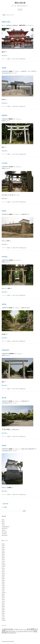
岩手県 (3, 546)
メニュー (20, 9)
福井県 (3, 572)
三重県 (3, 582)
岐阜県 (3, 577)
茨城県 (3, 554)
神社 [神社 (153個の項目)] (36, 631)
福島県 (3, 553)
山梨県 (3, 573)
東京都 (3, 563)
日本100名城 (5, 73)
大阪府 (3, 587)
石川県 (3, 570)
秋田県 (3, 549)
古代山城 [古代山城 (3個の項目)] (24, 630)
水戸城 (3, 525)
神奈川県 (4, 565)
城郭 (14, 106)
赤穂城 (4, 68)
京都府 (3, 586)
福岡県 (3, 610)
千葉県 (3, 561)
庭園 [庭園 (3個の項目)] (10, 632)
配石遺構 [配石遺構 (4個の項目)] (9, 633)
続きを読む (5, 55)
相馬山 (3, 520)
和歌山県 (4, 592)
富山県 (3, 568)
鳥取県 (3, 594)
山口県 (3, 601)
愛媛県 (3, 606)
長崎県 (3, 613)
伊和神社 (5, 257)
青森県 (3, 544)
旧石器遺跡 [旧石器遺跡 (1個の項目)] (17, 632)
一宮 (7, 121)
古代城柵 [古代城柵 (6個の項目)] (16, 629)
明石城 (4, 398)
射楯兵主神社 (6, 22)
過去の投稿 (5, 504)
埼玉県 (3, 560)
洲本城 (4, 304)
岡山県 (3, 598)
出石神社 (5, 163)
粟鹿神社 (5, 115)
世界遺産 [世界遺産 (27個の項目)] (10, 629)
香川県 (3, 605)
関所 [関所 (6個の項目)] (13, 633)
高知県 (3, 608)
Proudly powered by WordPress (8, 641)
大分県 (3, 617)
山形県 (3, 551)
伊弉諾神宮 (5, 350)
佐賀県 (3, 612)
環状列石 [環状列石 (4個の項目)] (31, 632)
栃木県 (3, 556)
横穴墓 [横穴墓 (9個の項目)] (22, 631)
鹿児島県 (4, 620)
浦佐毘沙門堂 (5, 528)
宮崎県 (3, 618)
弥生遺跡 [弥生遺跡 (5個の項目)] (13, 632)
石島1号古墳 (4, 532)
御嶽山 (3, 521)
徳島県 (3, 603)
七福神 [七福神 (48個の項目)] (4, 629)
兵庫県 (8, 59)
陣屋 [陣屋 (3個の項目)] (15, 633)
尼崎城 (4, 211)
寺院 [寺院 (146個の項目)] (4, 631)
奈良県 (3, 591)
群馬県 (3, 558)
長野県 (3, 575)
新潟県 (3, 566)
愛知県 (3, 580)
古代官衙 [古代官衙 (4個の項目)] (20, 629)
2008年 (23, 71)
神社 (14, 59)
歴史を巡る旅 (20, 3)
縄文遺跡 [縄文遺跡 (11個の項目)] (4, 633)
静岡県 (3, 579)
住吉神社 (4, 530)
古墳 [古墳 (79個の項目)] (28, 629)
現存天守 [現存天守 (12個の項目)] (26, 631)
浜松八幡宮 (4, 534)
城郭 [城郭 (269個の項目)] (33, 629)
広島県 (3, 599)
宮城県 (3, 547)
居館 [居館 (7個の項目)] (7, 631)
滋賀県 (3, 584)
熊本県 (3, 615)
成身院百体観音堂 (6, 527)
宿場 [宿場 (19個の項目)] (36, 629)
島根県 (3, 596)
